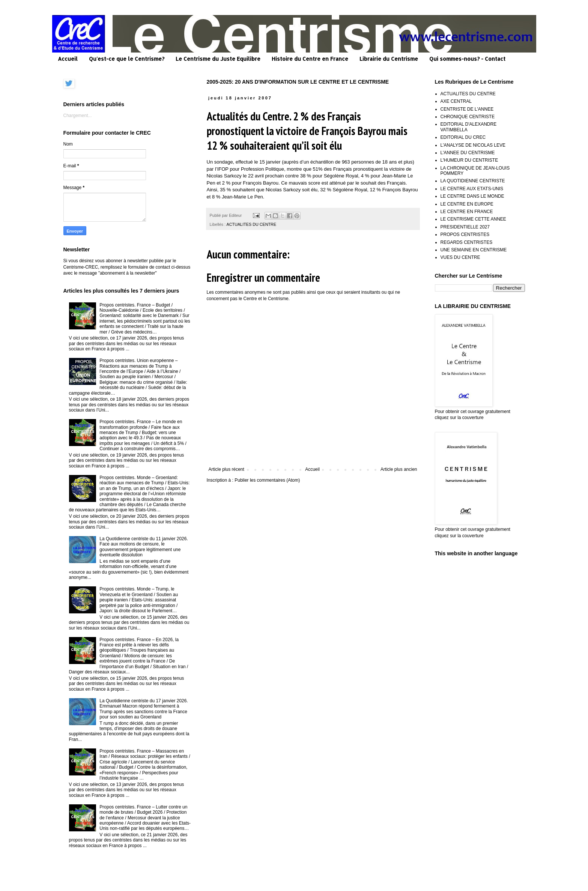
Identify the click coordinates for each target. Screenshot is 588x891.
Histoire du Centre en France (310, 59)
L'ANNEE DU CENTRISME (468, 153)
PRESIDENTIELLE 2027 (465, 227)
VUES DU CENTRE (460, 257)
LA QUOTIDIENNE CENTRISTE (473, 181)
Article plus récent (226, 469)
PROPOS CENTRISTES (465, 234)
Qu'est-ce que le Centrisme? (127, 59)
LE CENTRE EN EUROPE (467, 204)
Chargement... (78, 116)
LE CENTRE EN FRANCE (467, 212)
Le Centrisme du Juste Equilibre (218, 59)
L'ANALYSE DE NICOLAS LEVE (473, 145)
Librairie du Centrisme (389, 59)
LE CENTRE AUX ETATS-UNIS (472, 189)
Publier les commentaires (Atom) (267, 480)
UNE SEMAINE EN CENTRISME (474, 250)
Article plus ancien (399, 469)
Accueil (68, 59)
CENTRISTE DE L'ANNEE (467, 109)
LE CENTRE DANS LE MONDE (472, 196)
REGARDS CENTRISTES (467, 242)
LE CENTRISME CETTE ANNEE (473, 219)
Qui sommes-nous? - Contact (467, 59)
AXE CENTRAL (456, 101)
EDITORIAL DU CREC (463, 137)
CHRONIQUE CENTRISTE (468, 117)
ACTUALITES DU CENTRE (252, 224)
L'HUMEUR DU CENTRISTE (469, 160)
